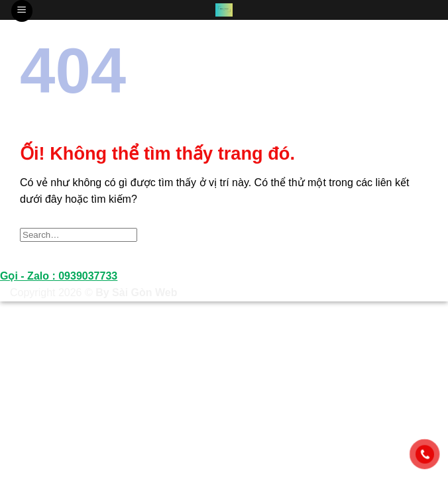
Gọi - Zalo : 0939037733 (59, 276)
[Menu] (22, 11)
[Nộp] (414, 235)
